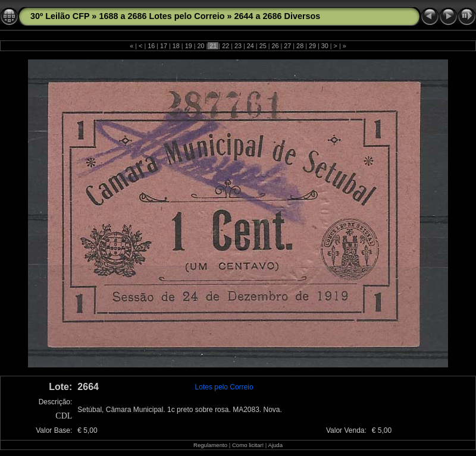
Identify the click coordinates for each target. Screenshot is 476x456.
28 (300, 46)
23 (238, 46)
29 (312, 46)
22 (226, 46)
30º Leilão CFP (60, 16)
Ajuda (275, 445)
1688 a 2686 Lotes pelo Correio (162, 16)
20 (201, 46)
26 (275, 46)
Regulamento (210, 445)
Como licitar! (248, 445)
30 (325, 46)
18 (176, 46)
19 (189, 46)
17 (164, 46)
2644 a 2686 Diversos (278, 16)
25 (263, 46)
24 (250, 46)
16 (151, 46)
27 (287, 46)
